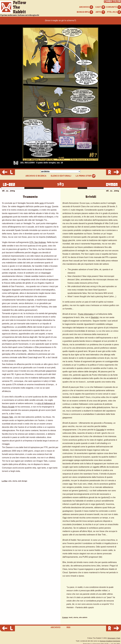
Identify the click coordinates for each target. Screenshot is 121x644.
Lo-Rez (5, 481)
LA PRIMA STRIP (86, 176)
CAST (100, 7)
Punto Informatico (86, 314)
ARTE (100, 12)
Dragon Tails (8, 417)
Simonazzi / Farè (114, 638)
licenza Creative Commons (110, 641)
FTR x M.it (114, 12)
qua (49, 206)
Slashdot (95, 317)
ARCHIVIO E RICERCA (36, 176)
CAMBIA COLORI (112, 1)
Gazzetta (100, 430)
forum (65, 240)
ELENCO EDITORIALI (61, 176)
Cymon (65, 617)
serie (42, 203)
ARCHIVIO (86, 7)
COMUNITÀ (113, 7)
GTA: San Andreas (38, 242)
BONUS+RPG (85, 12)
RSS (68, 627)
